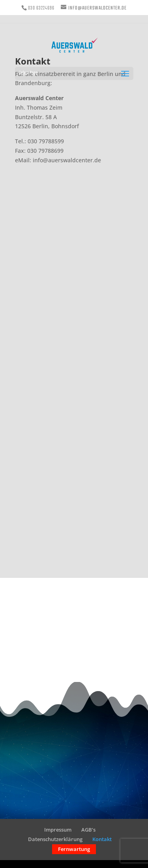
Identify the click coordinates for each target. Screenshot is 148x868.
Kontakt (102, 839)
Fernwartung (74, 849)
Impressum (58, 830)
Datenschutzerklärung (55, 839)
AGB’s (88, 830)
